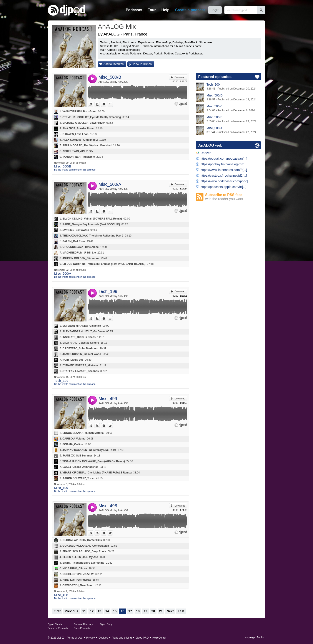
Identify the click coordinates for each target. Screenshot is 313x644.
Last (181, 611)
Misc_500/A (110, 184)
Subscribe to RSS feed (233, 197)
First (57, 611)
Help (166, 10)
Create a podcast (190, 10)
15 (115, 611)
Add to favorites (114, 64)
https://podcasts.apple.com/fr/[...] (223, 187)
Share (113, 104)
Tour (152, 10)
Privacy (91, 638)
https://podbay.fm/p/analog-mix (222, 164)
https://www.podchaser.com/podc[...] (226, 181)
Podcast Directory (83, 624)
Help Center (159, 638)
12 (92, 611)
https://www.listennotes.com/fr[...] (224, 170)
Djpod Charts (55, 624)
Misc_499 (108, 399)
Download (180, 77)
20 (153, 611)
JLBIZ (60, 638)
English (261, 637)
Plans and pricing (122, 638)
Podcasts (134, 10)
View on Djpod (100, 104)
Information (106, 104)
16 (122, 611)
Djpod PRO (142, 638)
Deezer (206, 153)
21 (161, 611)
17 (130, 611)
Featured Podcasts (58, 628)
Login (215, 10)
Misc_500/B (110, 77)
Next (170, 611)
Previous (72, 611)
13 (99, 611)
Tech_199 (108, 291)
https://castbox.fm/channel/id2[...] (224, 176)
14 (107, 611)
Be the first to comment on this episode (75, 170)
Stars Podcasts (82, 628)
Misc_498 (108, 506)
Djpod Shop (106, 624)
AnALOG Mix (117, 26)
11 (84, 611)
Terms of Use (75, 638)
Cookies (103, 638)
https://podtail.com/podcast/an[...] (224, 159)
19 (145, 611)
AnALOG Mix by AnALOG (113, 82)
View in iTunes (142, 64)
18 (138, 611)
